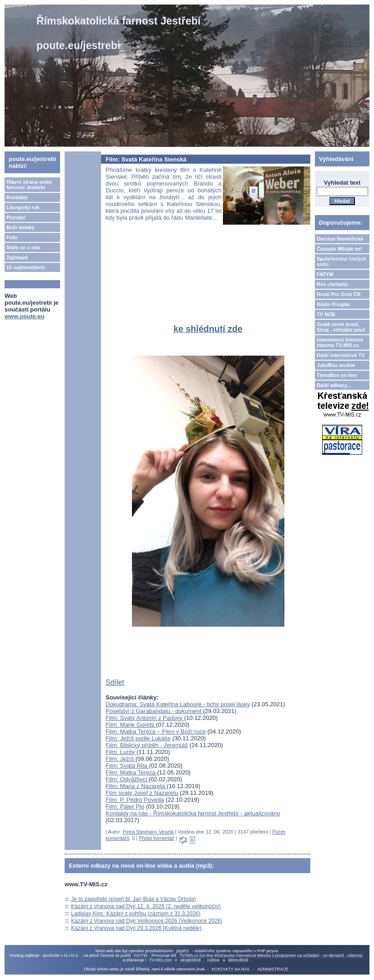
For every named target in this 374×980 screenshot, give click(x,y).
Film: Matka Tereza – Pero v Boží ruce (156, 731)
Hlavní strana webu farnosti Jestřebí (29, 185)
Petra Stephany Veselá (148, 832)
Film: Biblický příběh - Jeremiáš (147, 745)
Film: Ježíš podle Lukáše (138, 738)
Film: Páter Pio (125, 807)
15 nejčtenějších (26, 267)
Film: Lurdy (121, 752)
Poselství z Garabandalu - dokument (154, 711)
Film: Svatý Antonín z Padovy (145, 718)
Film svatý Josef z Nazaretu (142, 793)
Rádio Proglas (334, 304)
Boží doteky (20, 227)
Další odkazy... (334, 385)
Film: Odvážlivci (127, 779)
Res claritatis (332, 284)
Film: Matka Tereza (131, 772)
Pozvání (16, 217)
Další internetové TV (341, 355)
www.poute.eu (25, 316)
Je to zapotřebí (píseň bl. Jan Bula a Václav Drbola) (133, 899)
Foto (12, 237)
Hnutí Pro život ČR (339, 294)
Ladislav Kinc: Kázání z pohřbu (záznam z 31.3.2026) (136, 914)
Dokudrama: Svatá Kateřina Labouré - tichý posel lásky (178, 704)
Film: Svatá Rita (127, 766)
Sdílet (115, 682)
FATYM (325, 274)
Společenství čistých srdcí (341, 261)
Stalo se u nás (23, 247)
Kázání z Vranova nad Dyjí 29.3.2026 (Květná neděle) (136, 928)
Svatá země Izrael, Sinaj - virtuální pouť (341, 327)
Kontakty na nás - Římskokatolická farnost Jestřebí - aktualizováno (193, 813)
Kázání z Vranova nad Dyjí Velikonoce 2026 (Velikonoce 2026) (147, 921)
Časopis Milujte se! (339, 249)
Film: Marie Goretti (131, 725)
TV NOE (326, 314)
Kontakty (17, 197)
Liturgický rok (23, 207)
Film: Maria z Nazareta (136, 786)
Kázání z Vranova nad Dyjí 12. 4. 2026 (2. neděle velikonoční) (146, 906)
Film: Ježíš (121, 759)
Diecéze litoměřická (340, 239)
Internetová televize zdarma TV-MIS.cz (340, 342)
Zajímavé (17, 257)
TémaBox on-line (337, 375)
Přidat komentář (157, 838)
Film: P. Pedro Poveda (135, 800)
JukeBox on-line (336, 365)
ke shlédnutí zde (208, 329)
